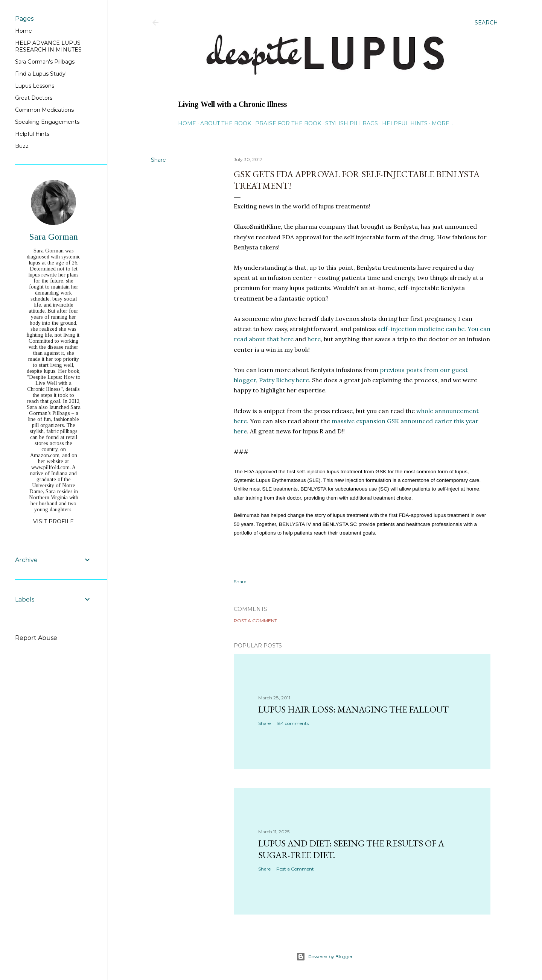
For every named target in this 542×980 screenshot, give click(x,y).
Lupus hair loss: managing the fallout (353, 709)
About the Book (226, 123)
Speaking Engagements (47, 122)
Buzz (22, 146)
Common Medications (44, 110)
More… (442, 123)
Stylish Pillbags (352, 123)
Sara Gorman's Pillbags (45, 62)
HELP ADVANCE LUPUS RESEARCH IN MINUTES (48, 46)
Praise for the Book (288, 123)
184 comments (292, 723)
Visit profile (53, 521)
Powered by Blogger (324, 957)
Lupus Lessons (35, 86)
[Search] (486, 23)
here (314, 339)
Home (187, 123)
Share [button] (158, 160)
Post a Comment (255, 621)
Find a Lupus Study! (41, 74)
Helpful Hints (405, 123)
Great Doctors (34, 98)
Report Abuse (36, 638)
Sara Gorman (53, 237)
